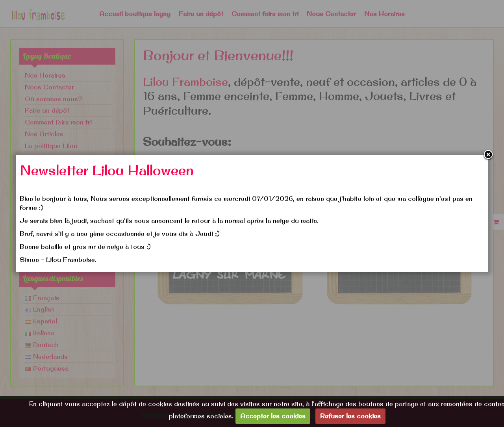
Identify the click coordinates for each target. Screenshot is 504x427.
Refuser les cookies (350, 416)
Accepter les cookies (273, 416)
